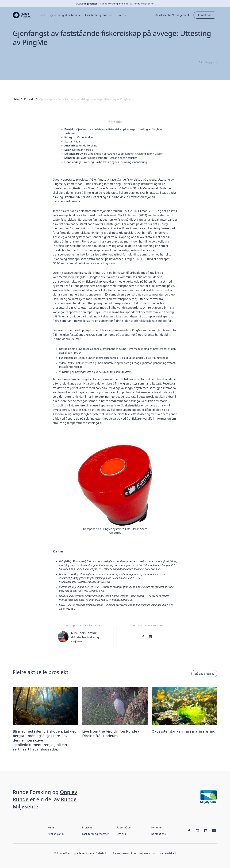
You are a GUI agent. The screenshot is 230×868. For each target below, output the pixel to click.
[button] (65, 15)
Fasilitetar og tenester (96, 834)
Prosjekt (29, 99)
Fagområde (124, 827)
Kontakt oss (205, 15)
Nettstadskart (168, 853)
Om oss (121, 834)
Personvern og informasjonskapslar (134, 853)
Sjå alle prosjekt (204, 674)
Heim (16, 99)
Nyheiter (157, 827)
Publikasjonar (56, 834)
